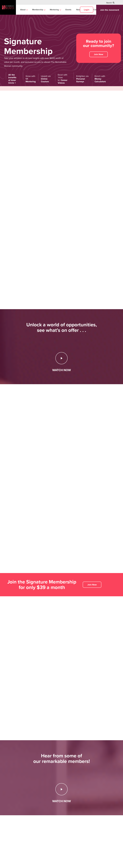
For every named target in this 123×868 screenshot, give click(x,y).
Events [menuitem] (68, 10)
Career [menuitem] (51, 813)
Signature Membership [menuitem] (76, 817)
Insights (52, 807)
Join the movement (110, 10)
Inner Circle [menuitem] (71, 813)
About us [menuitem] (95, 813)
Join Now (99, 54)
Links (94, 807)
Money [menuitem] (51, 826)
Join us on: (8, 835)
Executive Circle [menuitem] (73, 822)
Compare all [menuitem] (72, 827)
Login (87, 10)
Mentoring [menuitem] (54, 10)
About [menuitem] (23, 10)
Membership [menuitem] (38, 10)
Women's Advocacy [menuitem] (57, 830)
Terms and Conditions (41, 864)
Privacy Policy (28, 864)
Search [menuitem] (110, 3)
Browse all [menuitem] (53, 835)
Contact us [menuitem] (95, 822)
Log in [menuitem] (93, 827)
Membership (73, 807)
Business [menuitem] (52, 822)
